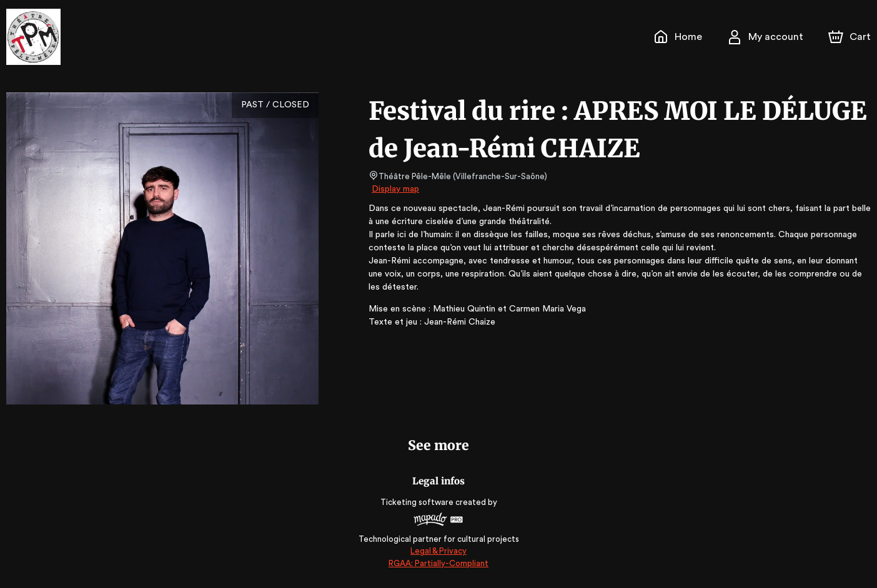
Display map (396, 189)
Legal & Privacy (438, 551)
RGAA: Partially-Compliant (438, 563)
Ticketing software (419, 502)
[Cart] (851, 37)
